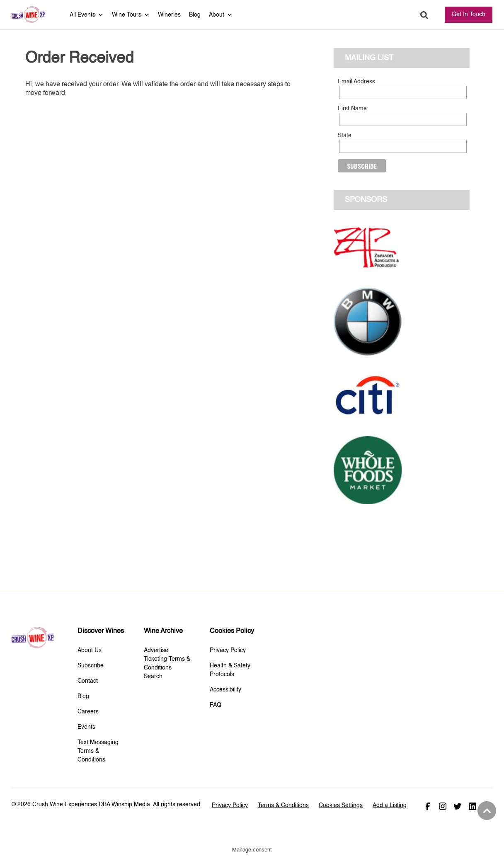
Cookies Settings (341, 805)
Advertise (156, 650)
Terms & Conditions (283, 805)
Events (86, 727)
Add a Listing (390, 805)
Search (424, 15)
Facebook (428, 806)
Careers (88, 712)
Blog (195, 15)
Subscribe (91, 666)
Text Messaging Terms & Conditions (98, 751)
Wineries (169, 15)
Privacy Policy (228, 650)
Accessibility (225, 690)
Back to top (486, 811)
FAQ (216, 705)
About (221, 15)
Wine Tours (131, 15)
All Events (87, 15)
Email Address (356, 82)
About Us (90, 650)
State (345, 136)
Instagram (443, 806)
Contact (88, 681)
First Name (352, 109)
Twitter (458, 806)
